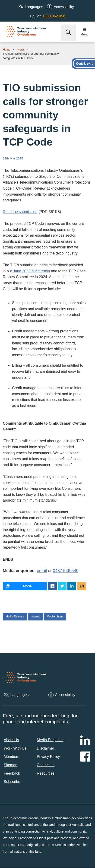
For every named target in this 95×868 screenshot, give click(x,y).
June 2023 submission (31, 271)
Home (7, 50)
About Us (11, 740)
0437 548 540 (66, 571)
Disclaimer (46, 748)
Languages (34, 7)
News (21, 50)
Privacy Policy (48, 757)
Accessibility (64, 7)
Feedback (12, 773)
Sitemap (11, 765)
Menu (84, 34)
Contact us (46, 765)
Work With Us (15, 748)
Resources (46, 773)
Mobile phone (55, 617)
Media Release (15, 617)
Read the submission (20, 212)
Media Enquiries (50, 740)
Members (11, 757)
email (42, 571)
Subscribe (12, 782)
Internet (36, 617)
